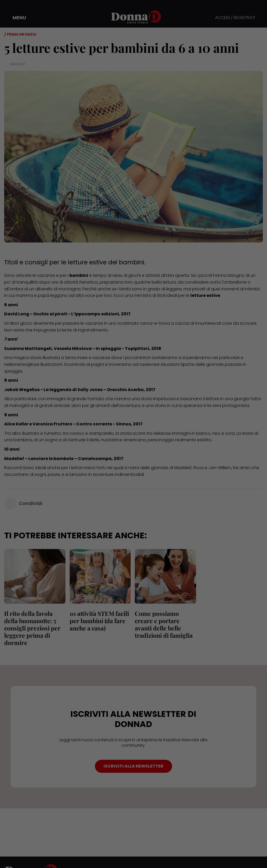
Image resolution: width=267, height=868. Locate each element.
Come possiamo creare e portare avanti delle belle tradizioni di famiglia (164, 624)
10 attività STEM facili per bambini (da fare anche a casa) (99, 621)
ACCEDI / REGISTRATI (235, 18)
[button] (16, 18)
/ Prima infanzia (20, 34)
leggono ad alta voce (73, 295)
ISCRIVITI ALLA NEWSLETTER (133, 766)
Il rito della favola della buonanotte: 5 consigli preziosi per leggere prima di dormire (32, 628)
